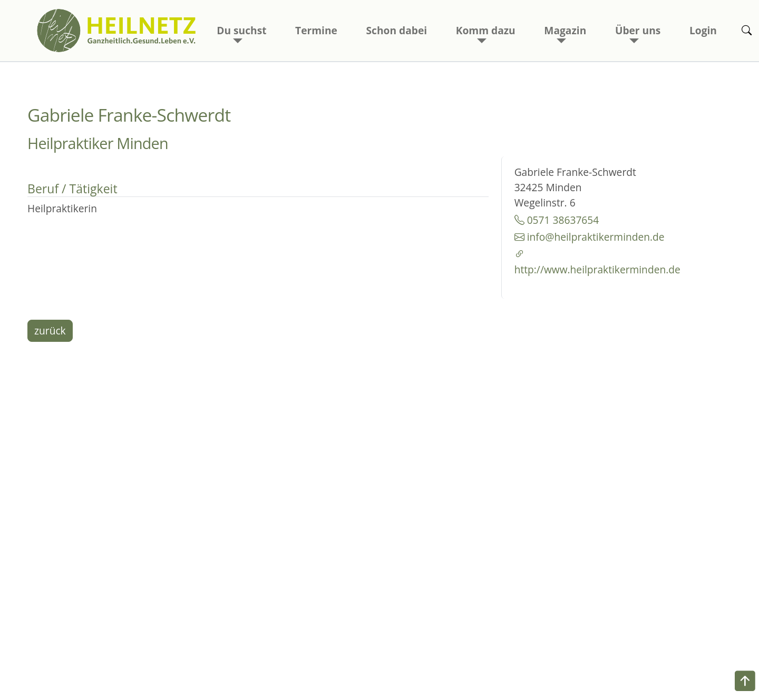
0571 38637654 (557, 220)
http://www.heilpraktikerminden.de (593, 262)
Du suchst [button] (241, 30)
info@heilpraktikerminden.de (590, 237)
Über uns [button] (638, 30)
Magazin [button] (565, 30)
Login (703, 30)
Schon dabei (397, 30)
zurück (50, 331)
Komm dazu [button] (486, 30)
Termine (316, 30)
